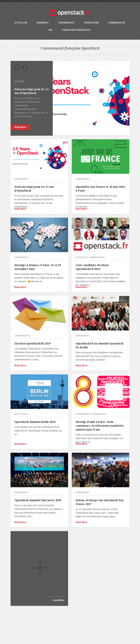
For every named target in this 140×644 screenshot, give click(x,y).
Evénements (66, 23)
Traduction (91, 23)
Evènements (21, 176)
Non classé (21, 400)
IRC (51, 30)
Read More (21, 127)
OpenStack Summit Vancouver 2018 (39, 483)
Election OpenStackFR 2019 (34, 333)
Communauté (117, 23)
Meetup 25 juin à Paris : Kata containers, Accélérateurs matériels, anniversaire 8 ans (97, 411)
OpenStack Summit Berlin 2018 (36, 408)
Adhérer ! (43, 23)
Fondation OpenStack (76, 30)
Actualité (21, 23)
